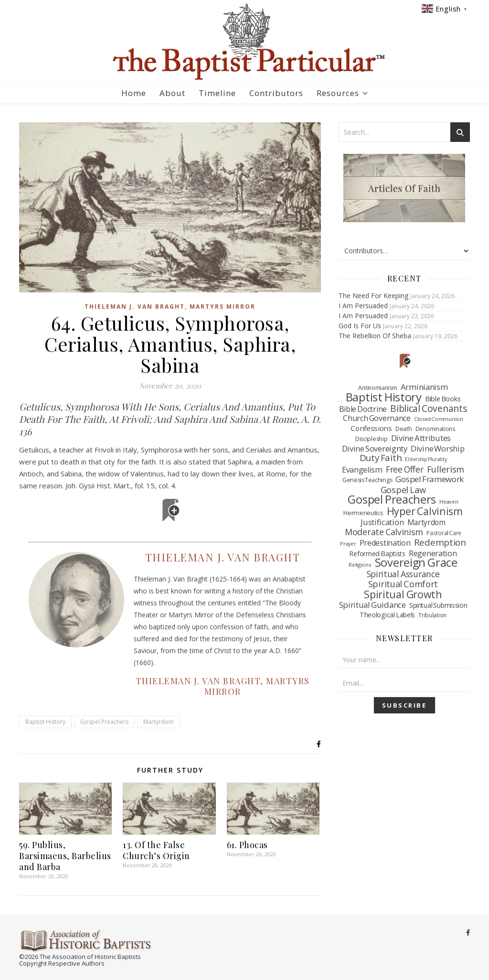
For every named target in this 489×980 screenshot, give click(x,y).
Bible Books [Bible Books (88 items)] (443, 399)
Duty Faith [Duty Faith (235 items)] (381, 458)
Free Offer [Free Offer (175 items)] (405, 470)
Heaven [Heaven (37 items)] (449, 501)
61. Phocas (247, 845)
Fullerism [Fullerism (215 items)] (446, 469)
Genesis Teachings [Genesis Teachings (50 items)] (367, 480)
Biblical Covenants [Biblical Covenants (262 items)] (429, 409)
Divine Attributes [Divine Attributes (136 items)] (421, 438)
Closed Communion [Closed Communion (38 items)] (439, 419)
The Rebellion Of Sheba (375, 336)
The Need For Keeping (373, 296)
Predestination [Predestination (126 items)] (385, 543)
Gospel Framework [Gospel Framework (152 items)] (430, 479)
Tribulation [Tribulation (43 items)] (432, 615)
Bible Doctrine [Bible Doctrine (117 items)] (363, 409)
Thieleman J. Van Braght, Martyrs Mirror (170, 307)
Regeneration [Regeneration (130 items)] (433, 553)
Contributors (276, 93)
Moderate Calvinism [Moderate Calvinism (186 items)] (384, 532)
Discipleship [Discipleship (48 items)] (371, 439)
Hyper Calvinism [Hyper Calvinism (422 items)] (425, 511)
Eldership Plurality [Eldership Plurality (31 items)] (426, 459)
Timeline (217, 93)
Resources (338, 93)
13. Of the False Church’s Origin (156, 850)
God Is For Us (360, 326)
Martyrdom (159, 722)
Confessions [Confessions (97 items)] (371, 428)
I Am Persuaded (363, 306)
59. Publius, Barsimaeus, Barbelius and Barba (65, 856)
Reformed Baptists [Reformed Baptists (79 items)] (377, 554)
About (172, 93)
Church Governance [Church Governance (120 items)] (377, 419)
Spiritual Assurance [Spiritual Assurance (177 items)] (403, 574)
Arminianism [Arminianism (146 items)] (424, 387)
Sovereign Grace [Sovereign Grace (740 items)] (416, 563)
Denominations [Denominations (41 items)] (436, 429)
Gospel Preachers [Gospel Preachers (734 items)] (392, 500)
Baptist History (45, 722)
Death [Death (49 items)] (404, 429)
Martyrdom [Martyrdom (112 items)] (426, 523)
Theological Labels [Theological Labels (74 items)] (387, 615)
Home (134, 93)
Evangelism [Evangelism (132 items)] (362, 470)
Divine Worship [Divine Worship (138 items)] (437, 449)
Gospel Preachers (104, 722)
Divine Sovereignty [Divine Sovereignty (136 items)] (375, 449)
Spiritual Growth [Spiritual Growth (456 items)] (403, 594)
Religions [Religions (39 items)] (360, 565)
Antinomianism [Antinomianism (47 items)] (377, 388)
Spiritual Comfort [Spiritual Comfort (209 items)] (403, 584)
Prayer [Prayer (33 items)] (348, 544)
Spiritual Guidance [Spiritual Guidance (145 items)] (372, 605)
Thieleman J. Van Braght (223, 557)
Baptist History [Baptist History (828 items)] (384, 397)
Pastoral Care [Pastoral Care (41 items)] (444, 533)
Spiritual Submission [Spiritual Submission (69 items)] (438, 605)
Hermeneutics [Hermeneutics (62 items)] (363, 513)
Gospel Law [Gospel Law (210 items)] (403, 490)
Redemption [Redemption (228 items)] (440, 542)
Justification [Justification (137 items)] (382, 522)
